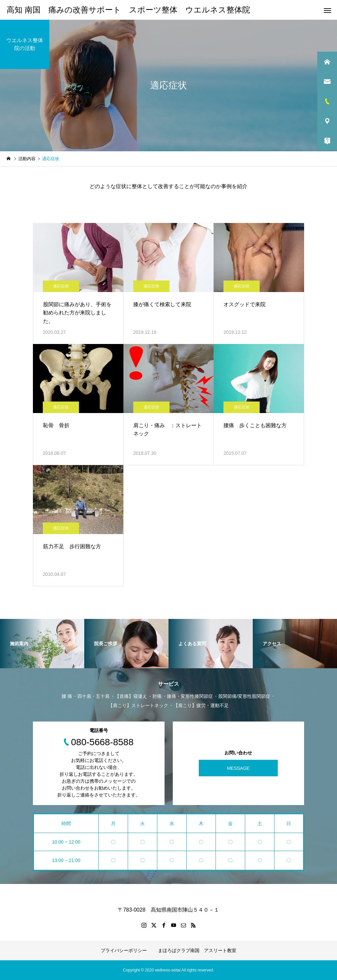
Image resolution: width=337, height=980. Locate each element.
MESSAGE (238, 768)
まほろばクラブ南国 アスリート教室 (197, 950)
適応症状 (61, 286)
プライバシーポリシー (124, 950)
